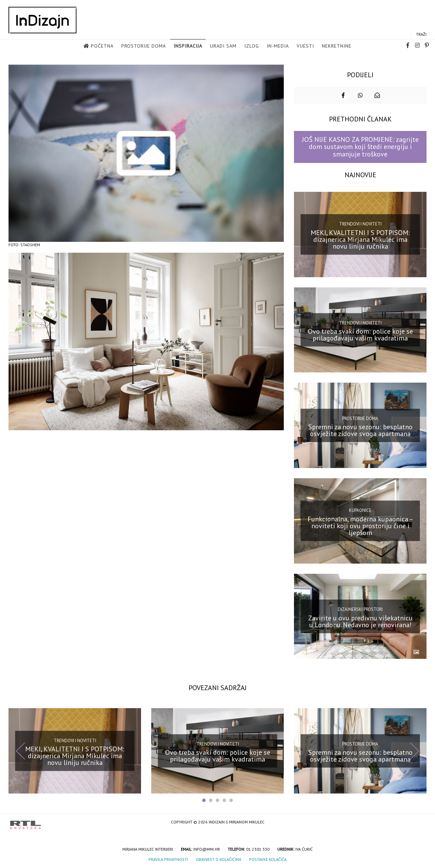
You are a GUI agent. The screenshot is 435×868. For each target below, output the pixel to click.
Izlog (252, 46)
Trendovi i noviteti (360, 224)
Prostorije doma (144, 46)
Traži (421, 34)
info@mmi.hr (207, 849)
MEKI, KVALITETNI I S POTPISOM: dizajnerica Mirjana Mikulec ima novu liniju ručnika (360, 239)
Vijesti (305, 46)
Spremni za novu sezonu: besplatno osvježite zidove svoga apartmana (360, 430)
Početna (102, 46)
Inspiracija (188, 46)
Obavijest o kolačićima (219, 859)
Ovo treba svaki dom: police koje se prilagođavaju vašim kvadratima (360, 335)
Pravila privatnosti (168, 859)
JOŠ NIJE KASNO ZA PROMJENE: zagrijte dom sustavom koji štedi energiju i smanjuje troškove (360, 147)
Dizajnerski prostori (360, 609)
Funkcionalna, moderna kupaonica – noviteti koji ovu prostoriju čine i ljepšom (360, 526)
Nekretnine (337, 46)
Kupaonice (360, 510)
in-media (278, 46)
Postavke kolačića (268, 859)
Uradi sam (223, 46)
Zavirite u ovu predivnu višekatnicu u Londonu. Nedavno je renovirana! (360, 621)
